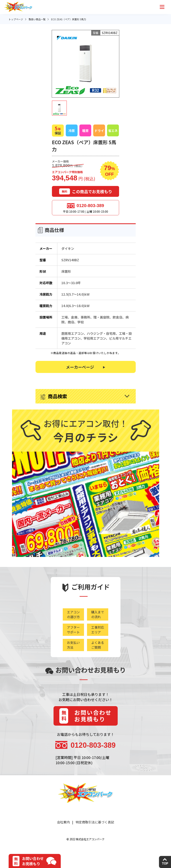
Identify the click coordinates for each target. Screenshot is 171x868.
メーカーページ (80, 367)
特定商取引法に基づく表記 (95, 822)
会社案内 (63, 822)
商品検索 (58, 396)
